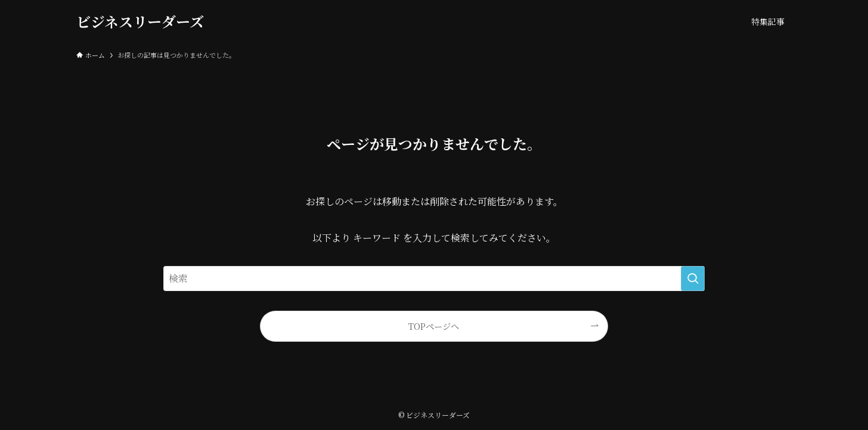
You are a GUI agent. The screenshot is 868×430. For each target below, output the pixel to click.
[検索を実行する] (693, 279)
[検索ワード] (434, 279)
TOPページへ (434, 326)
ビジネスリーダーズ (140, 21)
